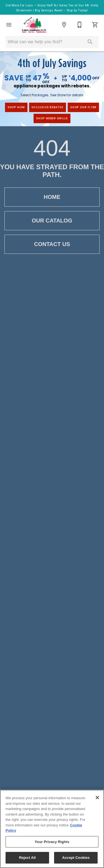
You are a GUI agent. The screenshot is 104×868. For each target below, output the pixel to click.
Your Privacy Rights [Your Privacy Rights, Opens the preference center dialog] (52, 842)
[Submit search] (90, 42)
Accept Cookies (76, 858)
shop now (16, 107)
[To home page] (34, 25)
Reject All (27, 858)
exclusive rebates (48, 107)
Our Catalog (52, 221)
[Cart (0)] (95, 25)
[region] (52, 829)
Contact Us (52, 244)
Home (52, 197)
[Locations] (64, 25)
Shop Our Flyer (83, 107)
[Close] (97, 798)
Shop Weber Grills (52, 118)
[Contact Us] (80, 25)
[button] (9, 25)
